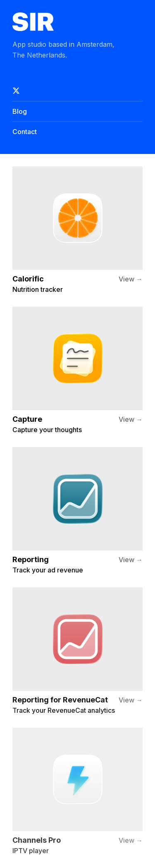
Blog (20, 111)
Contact (25, 132)
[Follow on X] (77, 91)
